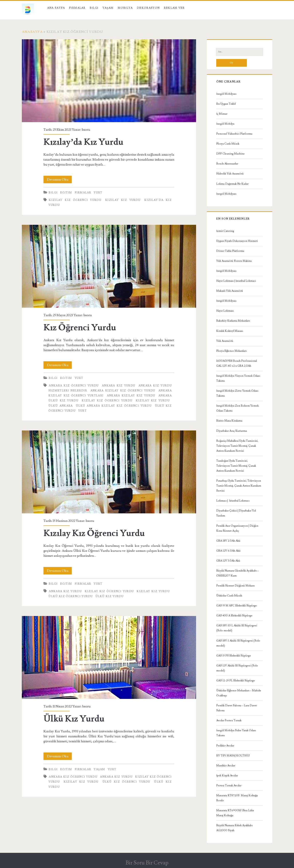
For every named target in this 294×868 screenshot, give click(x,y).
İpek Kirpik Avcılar (227, 776)
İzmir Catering (225, 231)
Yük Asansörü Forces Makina (234, 261)
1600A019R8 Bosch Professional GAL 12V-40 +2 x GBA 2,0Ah (237, 363)
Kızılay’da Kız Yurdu (109, 81)
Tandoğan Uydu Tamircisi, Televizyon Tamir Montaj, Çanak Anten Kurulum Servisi (236, 466)
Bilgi (94, 8)
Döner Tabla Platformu (230, 251)
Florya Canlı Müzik (228, 144)
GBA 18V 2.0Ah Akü (228, 541)
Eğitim (66, 193)
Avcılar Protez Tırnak (229, 720)
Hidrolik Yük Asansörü (230, 174)
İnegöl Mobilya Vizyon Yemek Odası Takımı (238, 378)
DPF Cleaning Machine (230, 154)
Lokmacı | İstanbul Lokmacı (233, 501)
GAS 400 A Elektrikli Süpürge (234, 616)
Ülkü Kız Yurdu (109, 657)
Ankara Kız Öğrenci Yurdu (74, 386)
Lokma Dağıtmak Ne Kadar (232, 184)
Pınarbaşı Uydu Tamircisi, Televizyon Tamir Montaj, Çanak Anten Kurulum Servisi (239, 486)
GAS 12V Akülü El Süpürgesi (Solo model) (237, 668)
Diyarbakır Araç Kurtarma (232, 431)
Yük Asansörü (225, 341)
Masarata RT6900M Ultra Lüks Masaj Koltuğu (235, 813)
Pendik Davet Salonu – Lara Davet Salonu (237, 708)
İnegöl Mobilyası (226, 94)
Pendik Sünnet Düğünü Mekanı (236, 586)
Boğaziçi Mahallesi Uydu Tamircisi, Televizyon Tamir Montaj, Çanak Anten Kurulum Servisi (237, 446)
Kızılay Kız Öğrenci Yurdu (75, 200)
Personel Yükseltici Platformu (234, 134)
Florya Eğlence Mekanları (232, 351)
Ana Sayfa (56, 8)
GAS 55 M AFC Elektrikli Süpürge (237, 606)
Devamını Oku (59, 180)
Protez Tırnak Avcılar (229, 786)
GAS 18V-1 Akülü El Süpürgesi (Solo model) (238, 643)
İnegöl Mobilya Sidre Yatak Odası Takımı (236, 733)
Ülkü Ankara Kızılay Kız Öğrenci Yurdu (114, 406)
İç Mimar (222, 114)
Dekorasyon (148, 8)
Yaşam (108, 8)
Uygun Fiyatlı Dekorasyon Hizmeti (237, 241)
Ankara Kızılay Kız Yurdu (131, 396)
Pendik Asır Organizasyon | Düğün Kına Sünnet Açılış (237, 528)
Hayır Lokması (225, 311)
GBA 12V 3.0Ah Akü (228, 561)
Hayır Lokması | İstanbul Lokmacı (236, 281)
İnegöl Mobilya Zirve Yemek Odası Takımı (237, 393)
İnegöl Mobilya (225, 124)
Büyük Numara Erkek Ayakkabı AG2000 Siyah (234, 828)
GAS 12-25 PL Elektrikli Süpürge (236, 681)
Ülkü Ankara (61, 406)
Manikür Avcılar (226, 766)
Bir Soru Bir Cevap (147, 863)
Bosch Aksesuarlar (227, 164)
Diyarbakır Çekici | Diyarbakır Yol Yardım (236, 513)
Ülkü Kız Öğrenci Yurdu (70, 596)
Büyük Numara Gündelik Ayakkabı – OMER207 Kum (238, 573)
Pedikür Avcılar (225, 746)
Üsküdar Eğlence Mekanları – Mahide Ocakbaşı (239, 693)
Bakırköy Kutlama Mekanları (233, 321)
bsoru (86, 130)
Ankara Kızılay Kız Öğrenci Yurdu (123, 391)
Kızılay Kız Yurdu (123, 200)
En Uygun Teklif (226, 104)
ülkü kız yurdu (110, 596)
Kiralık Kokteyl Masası (230, 331)
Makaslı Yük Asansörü (230, 291)
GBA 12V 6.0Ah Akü (228, 551)
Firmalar (77, 8)
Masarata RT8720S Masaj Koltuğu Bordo (237, 798)
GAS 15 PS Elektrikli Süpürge (234, 656)
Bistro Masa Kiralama (229, 421)
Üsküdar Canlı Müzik (229, 596)
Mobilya (125, 8)
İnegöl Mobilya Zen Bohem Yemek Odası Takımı (237, 408)
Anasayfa (32, 32)
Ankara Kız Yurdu (119, 386)
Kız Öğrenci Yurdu (109, 266)
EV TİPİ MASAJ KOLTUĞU (233, 756)
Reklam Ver (174, 8)
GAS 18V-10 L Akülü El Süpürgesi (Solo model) (237, 628)
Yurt (98, 193)
